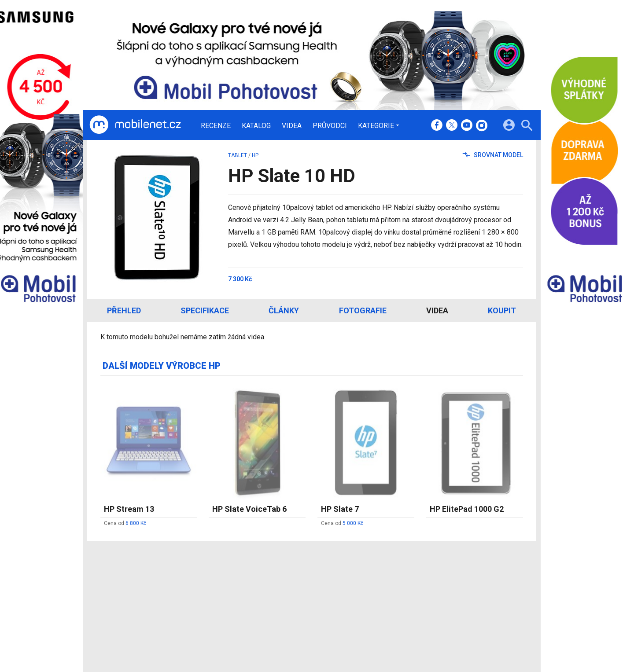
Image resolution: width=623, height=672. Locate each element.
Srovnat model (493, 155)
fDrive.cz (351, 597)
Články (284, 310)
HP (255, 155)
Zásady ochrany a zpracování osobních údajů (471, 609)
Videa (292, 126)
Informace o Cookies (436, 585)
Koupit (502, 310)
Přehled (124, 310)
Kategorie (376, 125)
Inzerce (282, 609)
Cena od (125, 523)
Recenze (216, 126)
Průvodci (330, 126)
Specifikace (205, 310)
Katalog (256, 126)
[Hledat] (527, 127)
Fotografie (363, 310)
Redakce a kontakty (299, 585)
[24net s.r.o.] (517, 648)
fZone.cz (352, 609)
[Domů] (135, 125)
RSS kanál (286, 620)
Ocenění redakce (295, 597)
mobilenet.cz (357, 585)
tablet (238, 155)
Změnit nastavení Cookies (443, 597)
